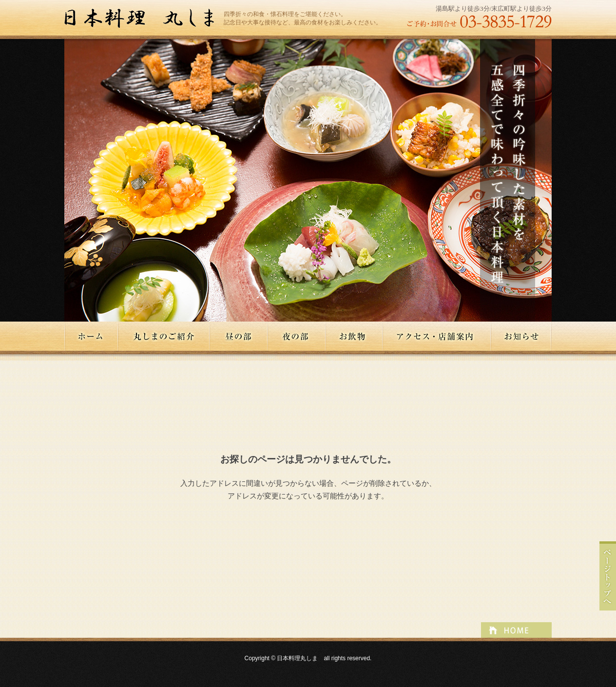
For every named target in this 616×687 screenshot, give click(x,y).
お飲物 (355, 336)
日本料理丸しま (144, 19)
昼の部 (239, 336)
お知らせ (521, 336)
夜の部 (297, 336)
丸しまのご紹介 (164, 336)
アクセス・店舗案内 (437, 336)
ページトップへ (608, 576)
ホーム (91, 336)
